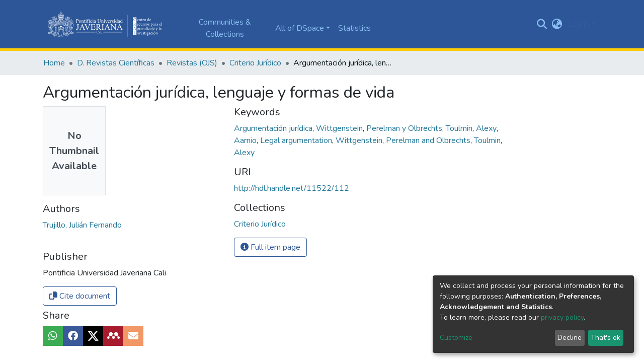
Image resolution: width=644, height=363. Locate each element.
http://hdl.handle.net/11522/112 (292, 188)
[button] (557, 24)
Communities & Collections (225, 28)
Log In (578, 24)
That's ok (606, 338)
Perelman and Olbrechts (429, 140)
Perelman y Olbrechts (405, 128)
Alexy (487, 128)
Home (54, 63)
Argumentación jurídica (274, 128)
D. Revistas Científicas (116, 63)
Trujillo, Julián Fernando (82, 225)
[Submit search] (542, 24)
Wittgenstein (340, 128)
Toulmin (460, 128)
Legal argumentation (297, 140)
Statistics (354, 28)
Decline (570, 338)
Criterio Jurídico (255, 63)
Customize (456, 338)
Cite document (80, 296)
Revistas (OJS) (192, 63)
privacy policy (562, 317)
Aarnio (246, 140)
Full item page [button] (270, 247)
